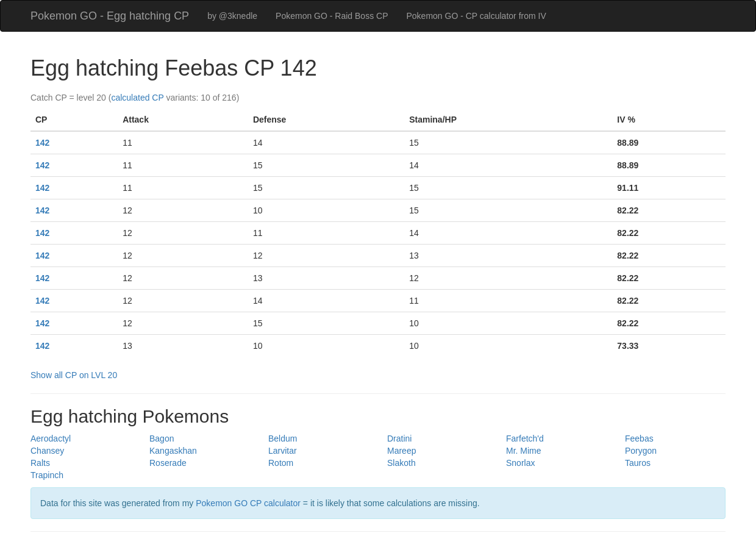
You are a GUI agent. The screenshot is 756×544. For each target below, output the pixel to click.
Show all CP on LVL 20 (74, 375)
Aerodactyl (51, 438)
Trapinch (47, 475)
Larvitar (283, 451)
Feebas (639, 438)
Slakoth (401, 463)
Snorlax (520, 463)
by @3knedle (232, 16)
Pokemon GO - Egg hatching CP (110, 16)
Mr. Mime (524, 451)
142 (42, 143)
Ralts (40, 463)
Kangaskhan (173, 451)
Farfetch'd (525, 438)
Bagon (162, 438)
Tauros (638, 463)
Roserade (168, 463)
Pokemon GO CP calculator (248, 503)
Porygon (641, 451)
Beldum (283, 438)
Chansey (47, 451)
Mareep (401, 451)
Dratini (399, 438)
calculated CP (137, 98)
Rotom (281, 463)
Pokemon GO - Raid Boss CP (332, 16)
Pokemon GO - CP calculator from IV (476, 16)
